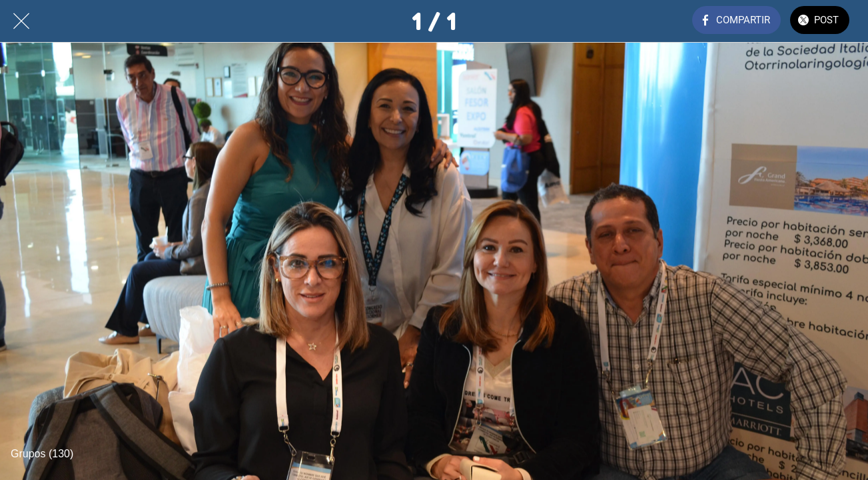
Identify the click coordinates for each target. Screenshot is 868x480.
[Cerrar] (21, 21)
